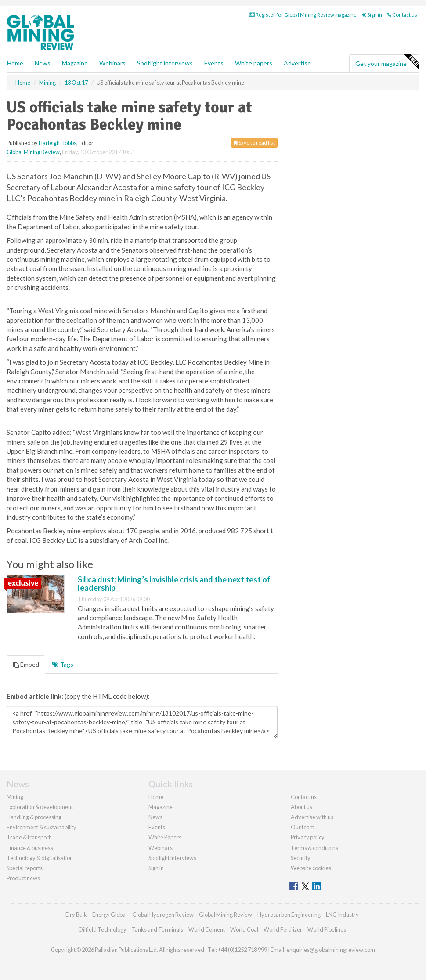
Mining (15, 797)
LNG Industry (342, 915)
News (155, 817)
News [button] (43, 63)
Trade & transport (29, 837)
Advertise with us (312, 817)
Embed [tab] (26, 664)
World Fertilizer (283, 929)
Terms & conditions (314, 848)
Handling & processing (34, 817)
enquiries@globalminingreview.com (331, 950)
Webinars (112, 63)
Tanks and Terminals (157, 929)
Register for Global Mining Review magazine (303, 15)
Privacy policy (308, 837)
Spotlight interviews (165, 63)
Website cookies (311, 868)
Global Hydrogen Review (163, 915)
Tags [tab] (63, 664)
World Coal (244, 929)
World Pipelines (327, 929)
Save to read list (254, 143)
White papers (254, 63)
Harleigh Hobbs (58, 143)
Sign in (372, 15)
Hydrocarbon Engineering (289, 915)
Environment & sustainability (42, 827)
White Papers (165, 837)
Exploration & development (40, 807)
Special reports (25, 868)
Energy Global (110, 915)
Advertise (297, 63)
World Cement (207, 929)
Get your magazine (387, 62)
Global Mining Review (33, 152)
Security (301, 858)
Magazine (75, 63)
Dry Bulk (76, 915)
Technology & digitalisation (40, 858)
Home (15, 63)
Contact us (402, 15)
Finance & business (30, 848)
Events (214, 63)
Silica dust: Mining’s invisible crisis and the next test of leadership (174, 584)
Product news (23, 878)
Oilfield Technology (102, 929)
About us (301, 807)
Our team (303, 827)
